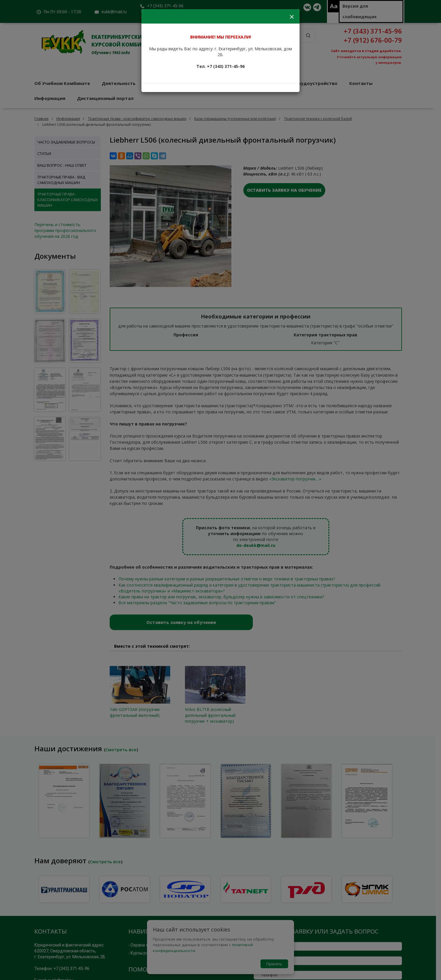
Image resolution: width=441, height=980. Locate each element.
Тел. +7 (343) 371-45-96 (220, 66)
